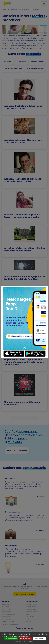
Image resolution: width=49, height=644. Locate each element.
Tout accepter (11, 639)
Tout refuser (25, 639)
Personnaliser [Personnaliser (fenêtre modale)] (39, 639)
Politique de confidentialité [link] (24, 642)
